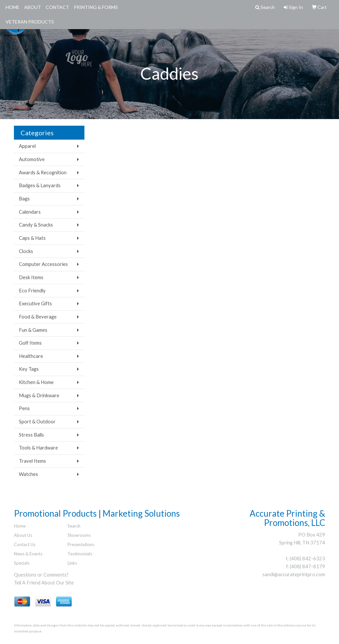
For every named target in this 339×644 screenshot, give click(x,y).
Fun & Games (33, 330)
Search (74, 526)
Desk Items (31, 277)
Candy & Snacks (36, 225)
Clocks (26, 251)
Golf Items (30, 343)
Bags (24, 199)
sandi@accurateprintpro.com (294, 574)
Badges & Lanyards (40, 185)
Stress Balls (31, 435)
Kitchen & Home (36, 382)
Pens (24, 408)
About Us (23, 535)
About (33, 7)
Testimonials (80, 554)
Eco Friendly (32, 291)
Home (13, 7)
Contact (57, 7)
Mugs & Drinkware (39, 395)
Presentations (81, 544)
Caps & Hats (32, 238)
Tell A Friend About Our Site (44, 583)
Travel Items (32, 461)
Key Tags (29, 369)
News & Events (28, 554)
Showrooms (79, 535)
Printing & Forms (96, 7)
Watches (28, 474)
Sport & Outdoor (37, 422)
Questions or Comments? (41, 575)
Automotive (32, 159)
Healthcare (31, 356)
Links (72, 563)
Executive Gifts (35, 303)
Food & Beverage (38, 317)
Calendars (30, 212)
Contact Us (25, 544)
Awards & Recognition (43, 172)
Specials (22, 563)
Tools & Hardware (38, 448)
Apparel (27, 146)
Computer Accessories (43, 264)
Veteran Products (30, 22)
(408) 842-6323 (307, 558)
